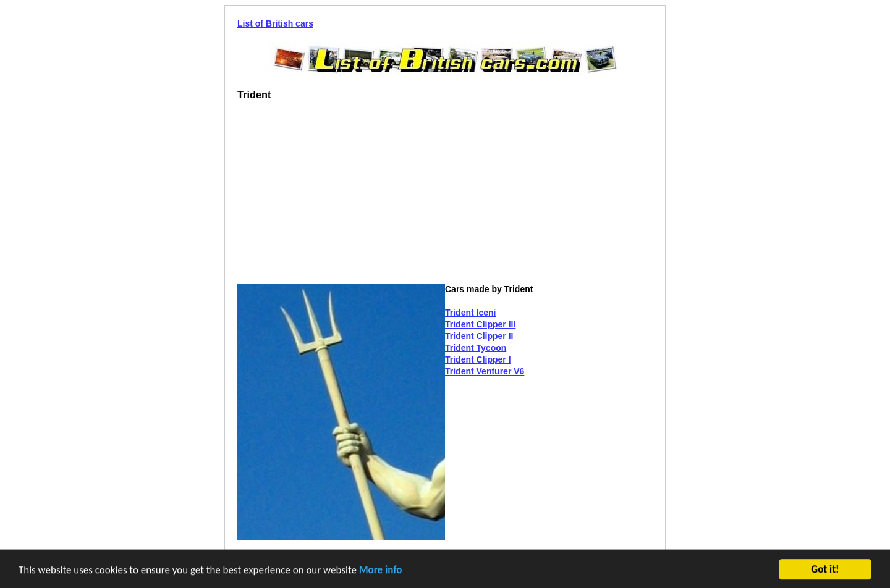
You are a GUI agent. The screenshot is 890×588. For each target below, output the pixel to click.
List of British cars (275, 23)
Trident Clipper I (478, 359)
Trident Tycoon (476, 348)
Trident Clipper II (479, 336)
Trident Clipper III (480, 324)
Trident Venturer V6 (485, 371)
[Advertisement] (341, 197)
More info (381, 570)
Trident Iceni (470, 313)
